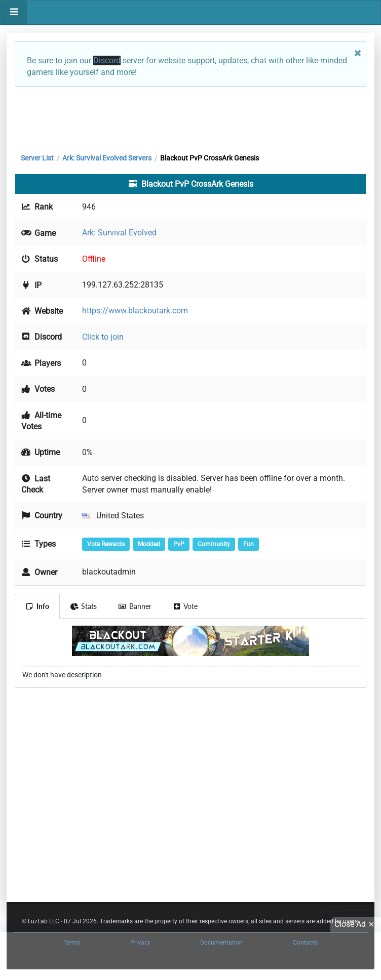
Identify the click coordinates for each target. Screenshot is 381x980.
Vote (185, 606)
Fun (249, 544)
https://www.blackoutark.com (135, 311)
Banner (135, 606)
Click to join (103, 337)
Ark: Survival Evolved (119, 233)
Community (214, 544)
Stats (84, 606)
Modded (149, 544)
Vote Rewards (106, 544)
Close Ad (356, 924)
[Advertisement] (190, 117)
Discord (107, 60)
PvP (179, 544)
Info (37, 606)
